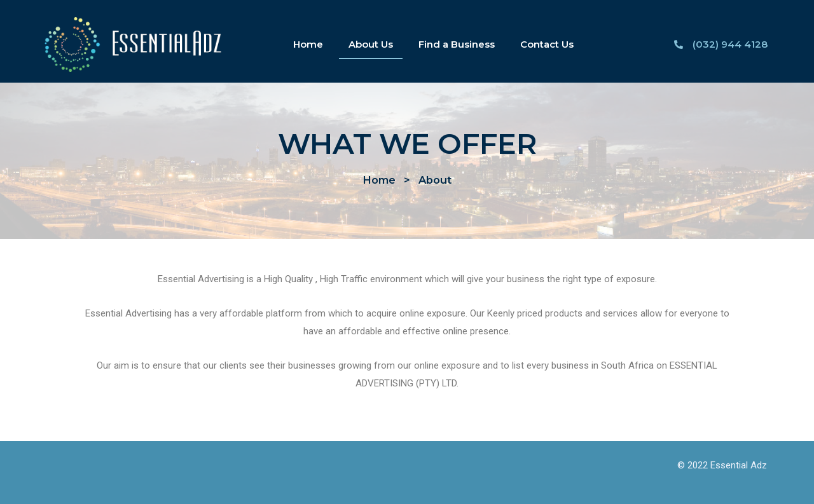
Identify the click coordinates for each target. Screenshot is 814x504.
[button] (379, 180)
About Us (371, 44)
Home (308, 44)
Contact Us (547, 44)
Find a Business (457, 44)
